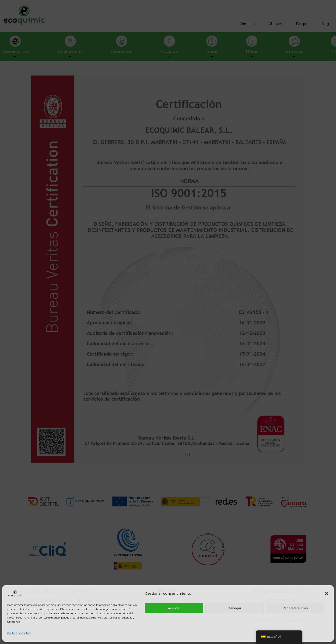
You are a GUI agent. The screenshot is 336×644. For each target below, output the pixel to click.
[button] (327, 594)
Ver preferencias (295, 608)
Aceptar (174, 608)
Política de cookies (19, 633)
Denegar (234, 608)
